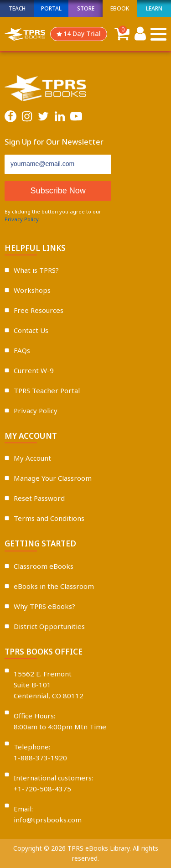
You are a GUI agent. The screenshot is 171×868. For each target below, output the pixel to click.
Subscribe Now (58, 191)
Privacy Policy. (22, 219)
